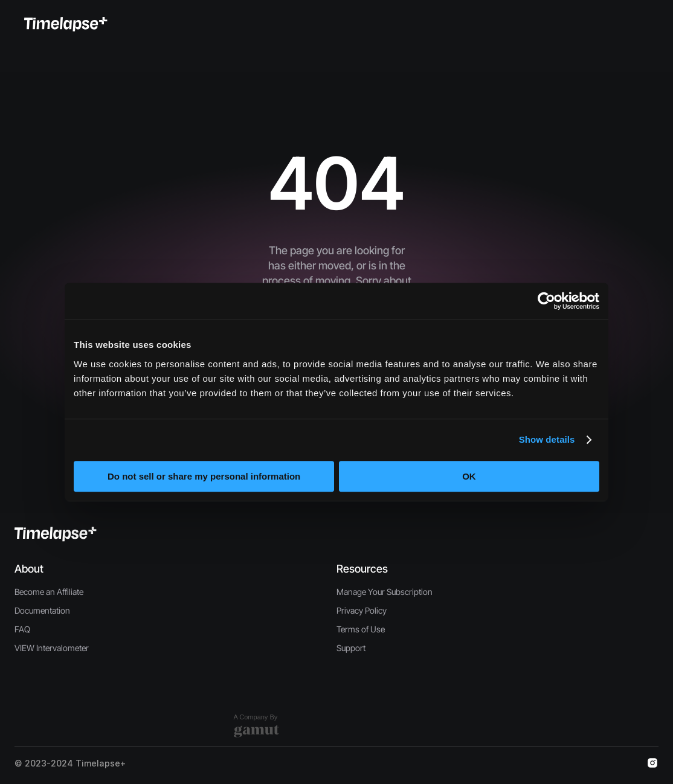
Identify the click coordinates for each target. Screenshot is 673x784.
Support (351, 648)
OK (469, 476)
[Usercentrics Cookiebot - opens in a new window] (546, 301)
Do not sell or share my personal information (204, 476)
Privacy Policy (362, 610)
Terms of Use (361, 629)
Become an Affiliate (49, 592)
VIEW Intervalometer (52, 648)
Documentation (42, 610)
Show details (547, 439)
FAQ (22, 629)
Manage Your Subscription (385, 592)
